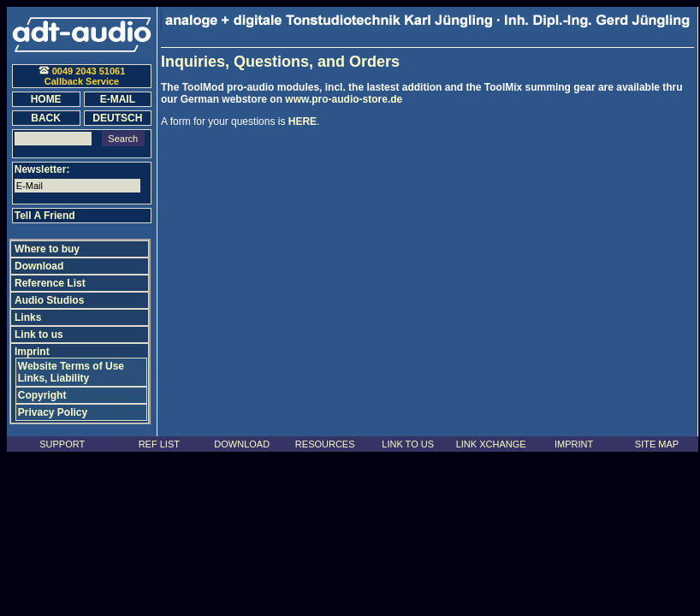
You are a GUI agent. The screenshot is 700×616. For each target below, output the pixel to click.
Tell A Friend (45, 216)
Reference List (50, 283)
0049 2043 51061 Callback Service (82, 76)
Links (28, 317)
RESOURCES (325, 444)
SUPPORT (62, 444)
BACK (46, 118)
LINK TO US (408, 444)
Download (39, 266)
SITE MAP (657, 444)
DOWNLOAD (242, 444)
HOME (46, 99)
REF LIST (159, 444)
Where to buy (47, 249)
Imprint (32, 352)
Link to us (39, 335)
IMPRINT (574, 444)
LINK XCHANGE (491, 444)
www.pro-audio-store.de (344, 99)
